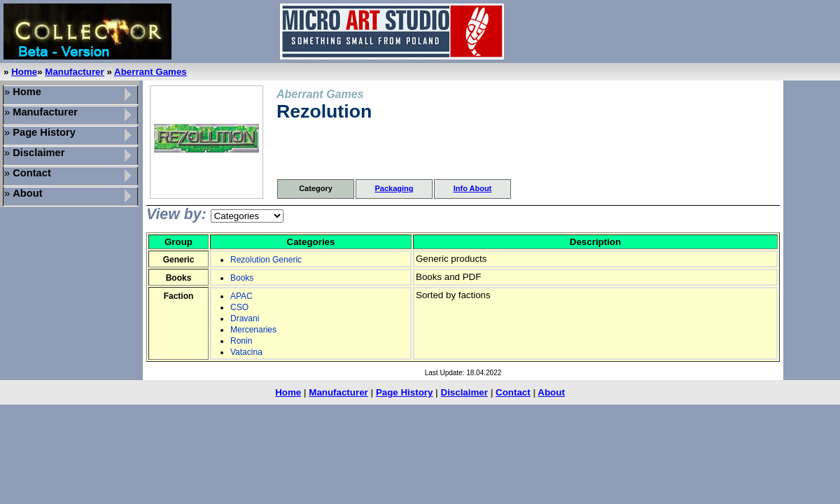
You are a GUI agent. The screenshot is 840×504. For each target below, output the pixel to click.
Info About (473, 188)
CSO (239, 307)
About (551, 392)
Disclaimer (464, 392)
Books (242, 278)
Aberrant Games (150, 72)
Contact (513, 392)
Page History (404, 392)
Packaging (394, 188)
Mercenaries (253, 330)
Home (24, 72)
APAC (241, 296)
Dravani (245, 318)
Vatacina (246, 352)
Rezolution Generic (266, 260)
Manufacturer (74, 72)
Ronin (241, 341)
